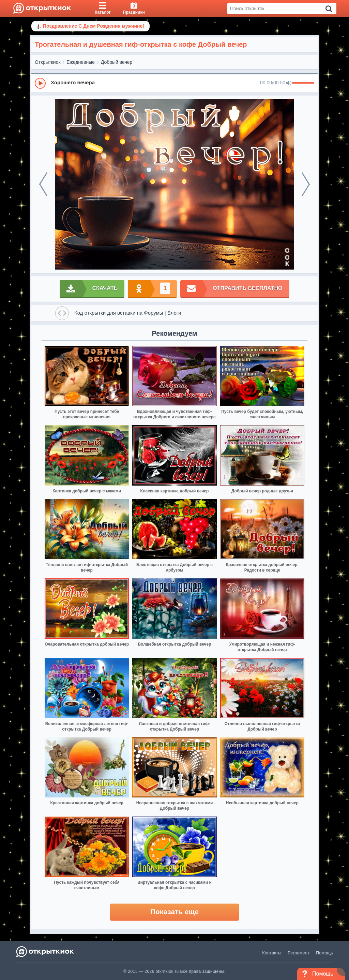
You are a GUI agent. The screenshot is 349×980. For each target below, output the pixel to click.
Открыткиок (48, 62)
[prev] (43, 184)
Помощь (324, 953)
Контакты (272, 953)
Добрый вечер (117, 62)
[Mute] (289, 83)
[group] (174, 83)
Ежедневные (81, 62)
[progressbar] (303, 83)
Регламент (299, 953)
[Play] (40, 83)
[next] (306, 184)
